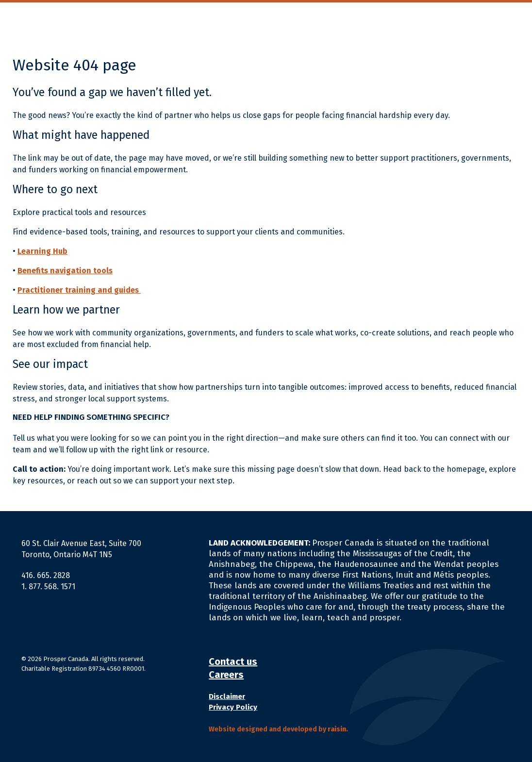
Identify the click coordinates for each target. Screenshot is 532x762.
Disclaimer (227, 696)
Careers (226, 675)
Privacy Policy (233, 707)
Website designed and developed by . (278, 729)
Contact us (233, 662)
